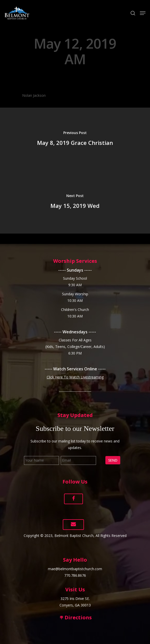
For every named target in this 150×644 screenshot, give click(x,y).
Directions (75, 617)
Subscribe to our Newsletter (75, 428)
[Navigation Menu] (143, 13)
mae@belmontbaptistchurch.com (75, 569)
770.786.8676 (75, 575)
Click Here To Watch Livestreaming (75, 377)
